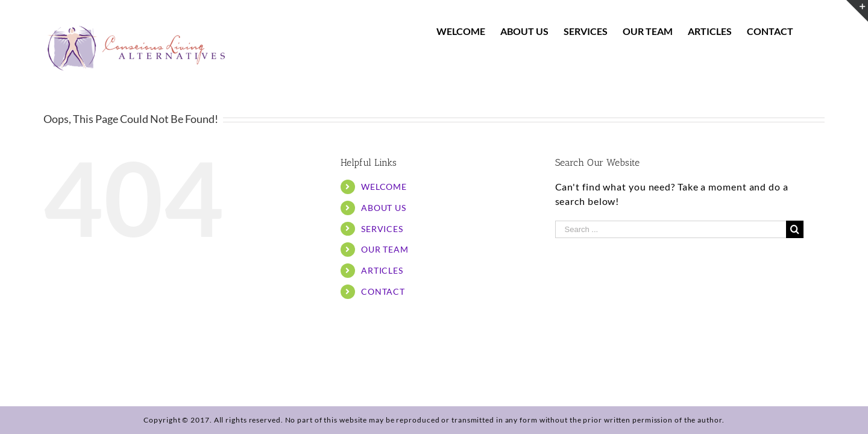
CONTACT (383, 291)
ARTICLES (382, 270)
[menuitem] (470, 31)
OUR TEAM (385, 249)
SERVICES (382, 229)
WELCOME (384, 187)
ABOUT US (384, 208)
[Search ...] (671, 229)
